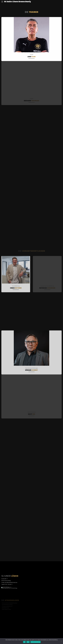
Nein (28, 642)
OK (24, 642)
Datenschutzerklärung (53, 640)
